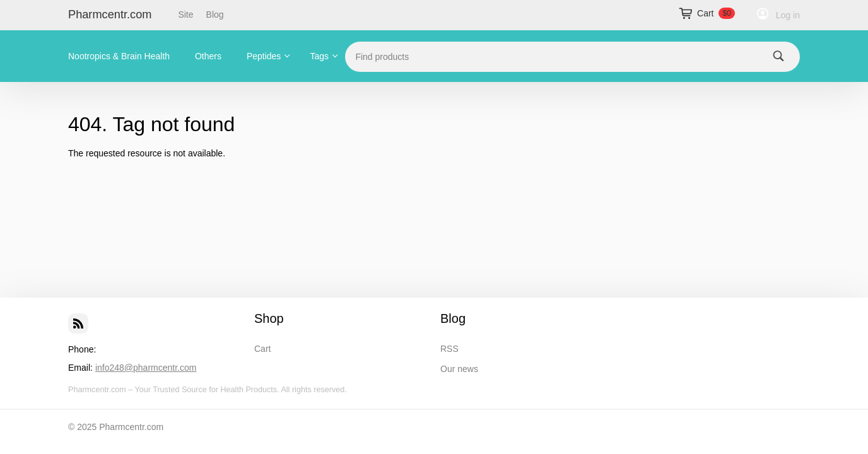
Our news (459, 369)
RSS (449, 349)
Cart (262, 349)
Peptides (264, 56)
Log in (788, 15)
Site (185, 15)
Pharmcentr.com (110, 15)
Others (208, 56)
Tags (320, 56)
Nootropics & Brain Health (119, 56)
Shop (269, 318)
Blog (215, 15)
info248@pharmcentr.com (146, 368)
